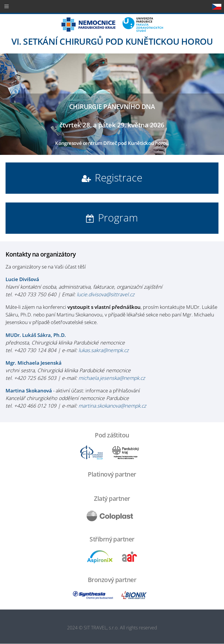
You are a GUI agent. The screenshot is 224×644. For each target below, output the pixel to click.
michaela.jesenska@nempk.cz (112, 378)
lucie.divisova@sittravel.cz (106, 294)
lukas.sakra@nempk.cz (104, 350)
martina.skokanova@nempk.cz (112, 406)
